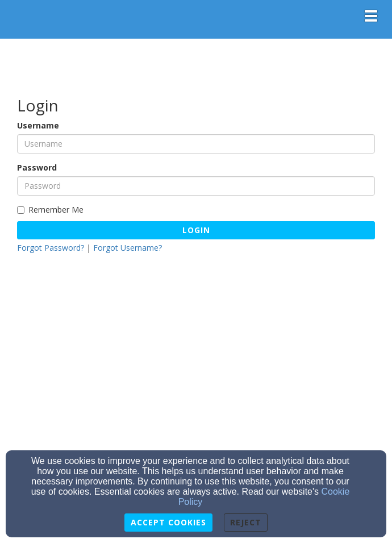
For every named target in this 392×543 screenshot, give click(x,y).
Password (37, 167)
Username (38, 125)
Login (196, 230)
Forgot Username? (128, 248)
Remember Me (50, 210)
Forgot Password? (51, 248)
